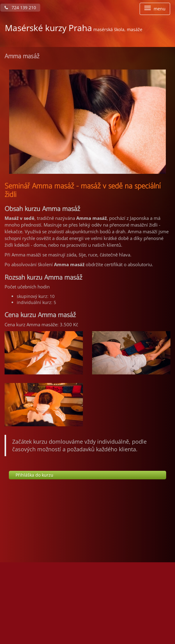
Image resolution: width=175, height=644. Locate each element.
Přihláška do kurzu (34, 475)
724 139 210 (20, 7)
